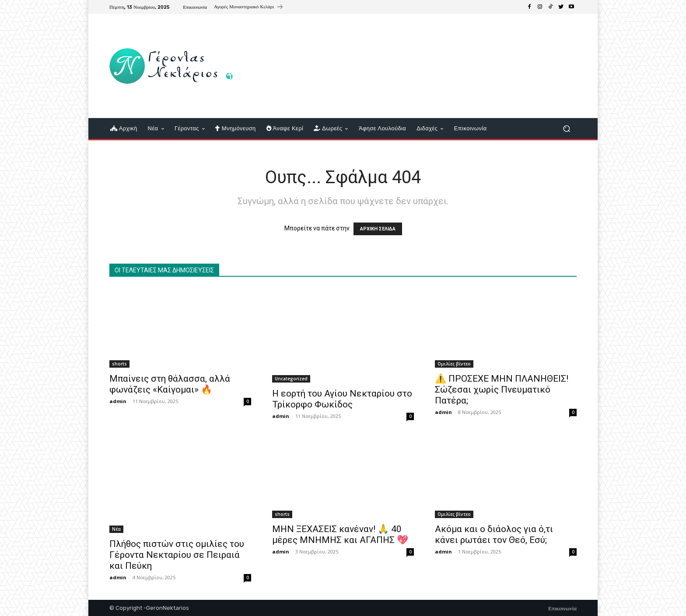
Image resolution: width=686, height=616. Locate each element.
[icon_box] (249, 8)
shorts (119, 364)
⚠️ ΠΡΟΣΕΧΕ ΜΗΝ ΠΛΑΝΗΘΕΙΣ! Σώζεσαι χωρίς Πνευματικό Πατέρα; (502, 390)
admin (118, 401)
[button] (566, 129)
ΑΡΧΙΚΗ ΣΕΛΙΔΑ (378, 229)
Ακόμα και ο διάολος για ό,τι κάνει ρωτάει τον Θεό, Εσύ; (494, 534)
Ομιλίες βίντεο (454, 364)
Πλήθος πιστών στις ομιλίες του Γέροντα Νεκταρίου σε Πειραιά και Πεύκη (177, 555)
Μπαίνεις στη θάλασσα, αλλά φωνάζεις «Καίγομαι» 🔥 (170, 384)
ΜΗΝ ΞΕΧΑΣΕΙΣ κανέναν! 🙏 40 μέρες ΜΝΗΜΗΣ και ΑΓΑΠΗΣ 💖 (340, 534)
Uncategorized (291, 379)
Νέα (116, 529)
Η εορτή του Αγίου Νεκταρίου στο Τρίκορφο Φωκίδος (342, 399)
